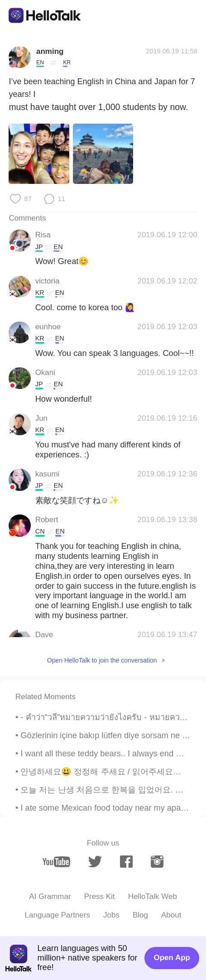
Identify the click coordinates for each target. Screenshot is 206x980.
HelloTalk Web (153, 896)
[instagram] (157, 862)
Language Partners (57, 915)
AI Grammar (50, 896)
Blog (140, 915)
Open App (172, 958)
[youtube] (56, 862)
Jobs (111, 915)
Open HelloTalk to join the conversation (102, 660)
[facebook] (126, 862)
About (171, 915)
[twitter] (95, 862)
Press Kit (100, 896)
